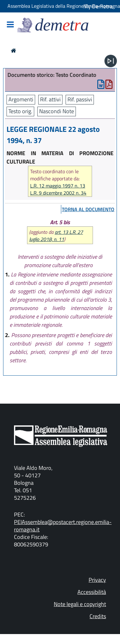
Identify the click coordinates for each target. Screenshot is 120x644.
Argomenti (21, 99)
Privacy (97, 580)
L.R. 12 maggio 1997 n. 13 (58, 186)
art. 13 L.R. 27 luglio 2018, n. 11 (56, 236)
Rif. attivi (50, 99)
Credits (98, 616)
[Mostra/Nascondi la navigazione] (10, 25)
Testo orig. (20, 111)
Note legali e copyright (80, 604)
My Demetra (98, 6)
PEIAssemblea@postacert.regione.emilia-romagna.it (63, 526)
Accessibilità (92, 592)
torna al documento (88, 209)
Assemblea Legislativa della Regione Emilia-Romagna (64, 6)
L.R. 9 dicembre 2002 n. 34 (58, 193)
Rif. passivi (80, 99)
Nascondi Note (57, 111)
